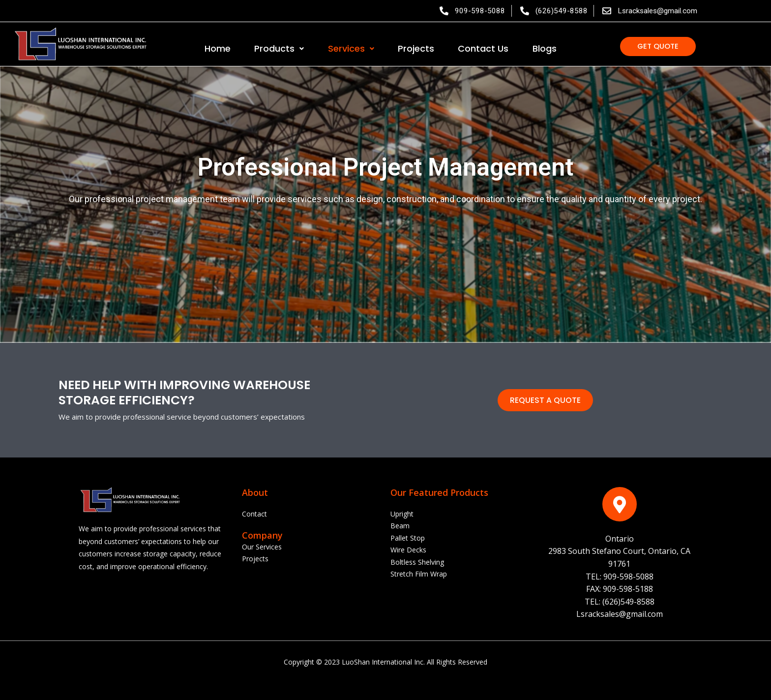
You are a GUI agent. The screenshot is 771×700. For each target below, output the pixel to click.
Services (351, 49)
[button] (658, 49)
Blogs (545, 49)
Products (279, 49)
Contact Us (483, 49)
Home (218, 49)
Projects (416, 49)
